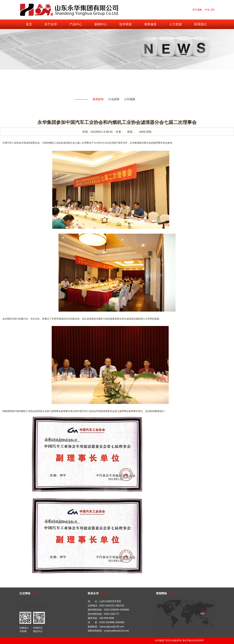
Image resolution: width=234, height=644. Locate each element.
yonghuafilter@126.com (117, 631)
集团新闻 (98, 99)
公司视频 (130, 99)
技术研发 (126, 24)
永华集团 (160, 640)
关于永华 (51, 24)
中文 (207, 10)
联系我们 (200, 24)
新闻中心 (101, 24)
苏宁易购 (197, 10)
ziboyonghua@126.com (112, 627)
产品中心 (76, 24)
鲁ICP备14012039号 (193, 640)
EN (213, 10)
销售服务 (151, 24)
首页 (29, 24)
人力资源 (175, 24)
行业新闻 (114, 99)
